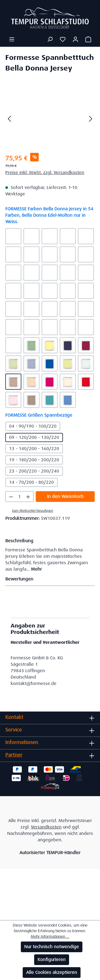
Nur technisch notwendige (52, 947)
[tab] (49, 555)
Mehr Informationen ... (50, 936)
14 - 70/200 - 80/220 (31, 482)
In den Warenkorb (65, 496)
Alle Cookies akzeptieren (52, 972)
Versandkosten (46, 827)
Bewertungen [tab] (49, 579)
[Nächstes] (91, 119)
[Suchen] (50, 39)
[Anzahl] (20, 497)
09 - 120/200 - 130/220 (34, 437)
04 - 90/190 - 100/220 (33, 426)
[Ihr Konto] (75, 39)
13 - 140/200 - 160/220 (34, 449)
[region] (50, 119)
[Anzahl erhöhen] (28, 497)
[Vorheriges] (9, 119)
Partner (14, 755)
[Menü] (12, 39)
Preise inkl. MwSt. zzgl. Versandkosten (45, 173)
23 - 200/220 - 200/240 (34, 471)
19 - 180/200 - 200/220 (34, 460)
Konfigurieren (52, 960)
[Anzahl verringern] (11, 497)
